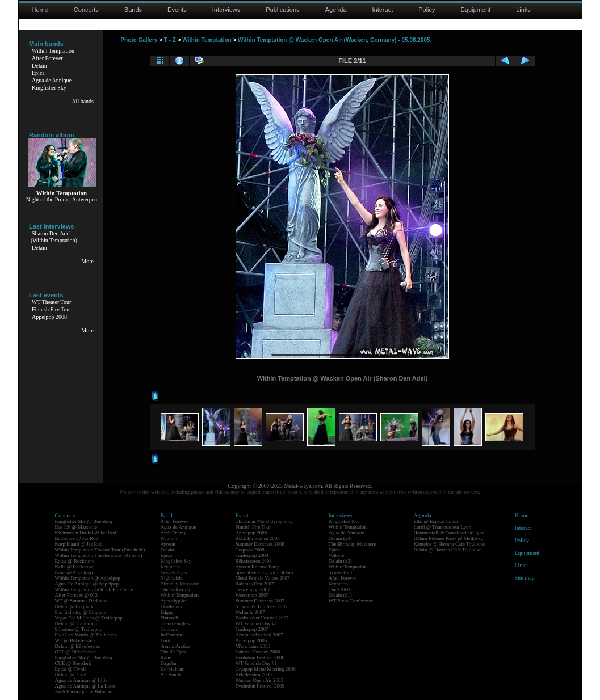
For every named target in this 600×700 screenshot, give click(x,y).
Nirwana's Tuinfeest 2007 (262, 606)
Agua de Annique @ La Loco (85, 686)
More (87, 261)
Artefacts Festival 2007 (259, 635)
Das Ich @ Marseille (76, 527)
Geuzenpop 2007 (253, 589)
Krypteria (170, 567)
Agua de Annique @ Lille (81, 680)
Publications (282, 10)
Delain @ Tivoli (72, 674)
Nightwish (171, 578)
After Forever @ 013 (77, 595)
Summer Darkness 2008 (260, 544)
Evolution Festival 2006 (260, 657)
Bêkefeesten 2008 (254, 561)
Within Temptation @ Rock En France (94, 589)
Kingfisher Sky (49, 88)
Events (177, 10)
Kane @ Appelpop (74, 572)
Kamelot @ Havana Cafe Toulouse (449, 544)
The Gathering (175, 589)
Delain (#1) (340, 595)
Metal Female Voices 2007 (263, 578)
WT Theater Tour (51, 302)
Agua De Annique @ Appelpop (87, 584)
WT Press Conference (351, 601)
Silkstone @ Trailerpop (79, 629)
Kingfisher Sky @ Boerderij (84, 521)
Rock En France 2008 (258, 538)
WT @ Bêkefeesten (75, 640)
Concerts (86, 10)
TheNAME (340, 589)
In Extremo (172, 635)
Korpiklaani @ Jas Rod (79, 544)
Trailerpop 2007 (252, 629)
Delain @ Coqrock (74, 606)
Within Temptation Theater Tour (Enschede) (100, 550)
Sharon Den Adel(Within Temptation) (54, 237)
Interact (383, 10)
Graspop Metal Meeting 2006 (266, 669)
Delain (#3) (340, 538)
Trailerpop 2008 (252, 555)
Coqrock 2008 (250, 550)
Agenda (336, 10)
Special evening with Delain (265, 572)
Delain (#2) (340, 561)
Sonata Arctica (176, 646)
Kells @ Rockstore (74, 567)
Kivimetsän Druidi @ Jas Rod (86, 533)
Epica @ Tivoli (71, 669)
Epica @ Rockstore (75, 561)
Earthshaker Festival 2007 (262, 618)
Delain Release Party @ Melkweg (448, 538)
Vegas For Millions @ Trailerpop (89, 618)
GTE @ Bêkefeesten (76, 652)
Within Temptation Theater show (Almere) (99, 555)
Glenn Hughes (175, 623)
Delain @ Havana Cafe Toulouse (447, 550)
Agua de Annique (52, 80)
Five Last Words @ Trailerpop (86, 635)
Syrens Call (341, 572)
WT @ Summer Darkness (81, 601)
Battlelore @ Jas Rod (77, 538)
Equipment (476, 10)
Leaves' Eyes (174, 572)
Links (523, 10)
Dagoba (169, 663)
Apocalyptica (174, 601)
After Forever (47, 58)
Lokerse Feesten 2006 (258, 652)
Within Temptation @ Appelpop (88, 578)
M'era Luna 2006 (253, 646)
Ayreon (168, 544)
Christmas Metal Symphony (264, 521)
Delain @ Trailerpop (76, 623)
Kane (166, 657)
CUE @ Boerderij (74, 663)
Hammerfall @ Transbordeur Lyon (449, 533)
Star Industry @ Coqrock (81, 612)
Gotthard (170, 629)
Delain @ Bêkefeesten (78, 646)
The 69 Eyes (173, 652)
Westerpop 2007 (252, 595)
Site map (525, 578)
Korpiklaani (173, 669)
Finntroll (170, 618)
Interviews (226, 10)
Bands (133, 10)
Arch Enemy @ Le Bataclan (84, 691)
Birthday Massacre (180, 584)
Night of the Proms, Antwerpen (62, 199)
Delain (39, 66)
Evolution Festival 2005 (260, 686)
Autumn (169, 538)
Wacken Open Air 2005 (260, 680)
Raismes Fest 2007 (255, 584)
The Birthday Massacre (353, 544)
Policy (427, 10)
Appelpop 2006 (251, 640)
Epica (38, 73)
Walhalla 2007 (250, 612)
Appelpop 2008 (49, 317)
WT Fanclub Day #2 (257, 623)
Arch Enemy (174, 533)
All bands (83, 101)
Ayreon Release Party (258, 567)
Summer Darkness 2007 (260, 601)
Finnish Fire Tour (52, 309)
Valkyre (337, 555)
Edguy (167, 612)
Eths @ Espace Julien (436, 521)
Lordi (166, 640)
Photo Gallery (139, 40)
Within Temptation (53, 51)
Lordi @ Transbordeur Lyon (443, 527)
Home (40, 10)
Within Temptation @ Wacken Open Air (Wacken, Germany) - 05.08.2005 (334, 40)
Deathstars (171, 606)
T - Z (170, 40)
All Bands (171, 674)
